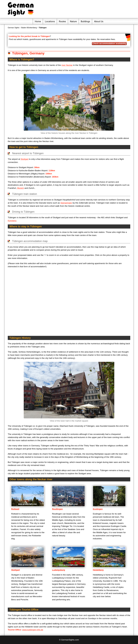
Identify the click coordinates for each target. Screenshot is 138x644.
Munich (20, 188)
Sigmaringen (66, 203)
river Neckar (67, 65)
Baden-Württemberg (29, 28)
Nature (73, 21)
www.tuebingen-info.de (33, 630)
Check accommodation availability (109, 43)
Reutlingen (57, 509)
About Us (99, 21)
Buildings (85, 21)
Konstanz (12, 221)
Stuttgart (25, 159)
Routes (62, 21)
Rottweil (15, 509)
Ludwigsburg (59, 570)
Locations (50, 21)
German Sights (14, 28)
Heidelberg (98, 570)
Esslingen (98, 509)
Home (38, 21)
